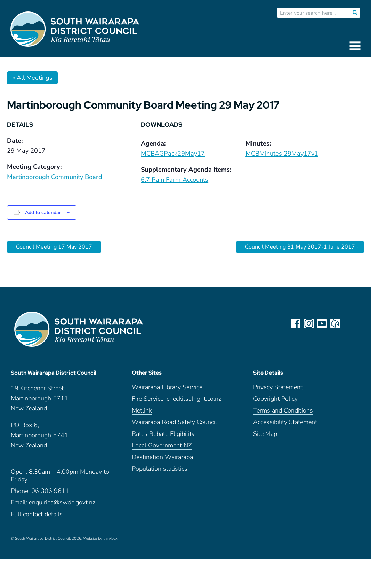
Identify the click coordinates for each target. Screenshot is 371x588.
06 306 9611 (50, 491)
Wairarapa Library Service (167, 387)
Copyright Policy (275, 399)
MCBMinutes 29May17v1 (282, 154)
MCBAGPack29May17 (173, 154)
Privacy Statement (278, 387)
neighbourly (335, 323)
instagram (309, 323)
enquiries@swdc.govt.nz (62, 503)
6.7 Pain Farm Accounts (175, 180)
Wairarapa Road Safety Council (174, 422)
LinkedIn (348, 323)
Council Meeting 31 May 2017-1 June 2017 (302, 247)
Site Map (265, 434)
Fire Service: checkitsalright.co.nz (176, 399)
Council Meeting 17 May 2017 (52, 247)
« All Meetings (32, 78)
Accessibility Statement (285, 422)
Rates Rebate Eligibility (163, 434)
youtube (322, 323)
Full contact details (37, 514)
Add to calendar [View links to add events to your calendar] (43, 213)
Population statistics (160, 469)
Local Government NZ (162, 445)
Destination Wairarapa (162, 457)
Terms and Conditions (283, 411)
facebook (296, 323)
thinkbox (110, 539)
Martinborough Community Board (55, 177)
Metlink (142, 411)
